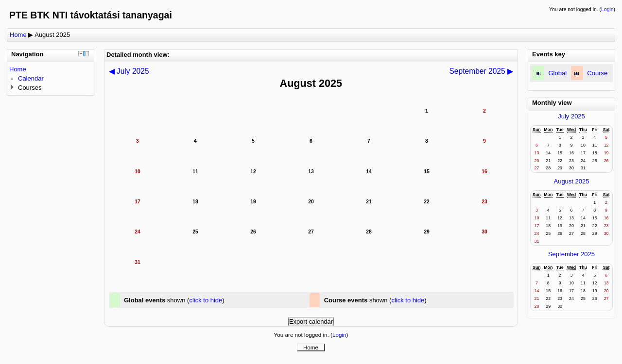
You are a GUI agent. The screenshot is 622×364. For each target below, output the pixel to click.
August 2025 (52, 35)
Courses (30, 88)
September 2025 (571, 254)
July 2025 (571, 116)
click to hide (206, 300)
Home (18, 35)
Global (558, 73)
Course (597, 73)
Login (607, 9)
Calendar (31, 78)
